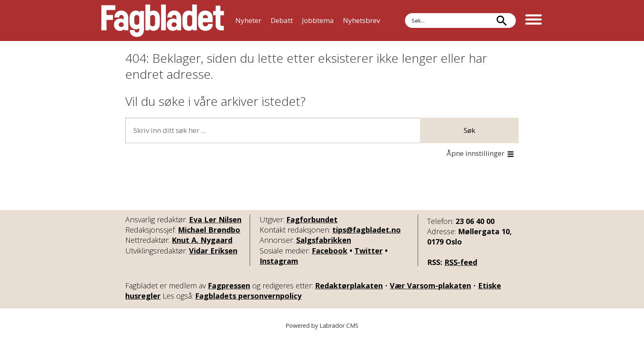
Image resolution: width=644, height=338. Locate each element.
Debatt (282, 20)
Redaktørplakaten (349, 285)
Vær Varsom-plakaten (430, 285)
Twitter (369, 251)
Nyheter (248, 20)
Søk (405, 13)
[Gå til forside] (163, 21)
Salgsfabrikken (324, 240)
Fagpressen (229, 285)
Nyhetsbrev (361, 20)
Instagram (279, 261)
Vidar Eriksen (213, 251)
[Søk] (501, 21)
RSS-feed (461, 262)
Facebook (330, 251)
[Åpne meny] (534, 21)
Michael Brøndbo (209, 230)
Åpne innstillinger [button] (475, 153)
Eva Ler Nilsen (215, 219)
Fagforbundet (312, 219)
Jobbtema (318, 20)
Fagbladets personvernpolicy (248, 296)
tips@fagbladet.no (367, 230)
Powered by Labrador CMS (322, 325)
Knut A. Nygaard (202, 240)
